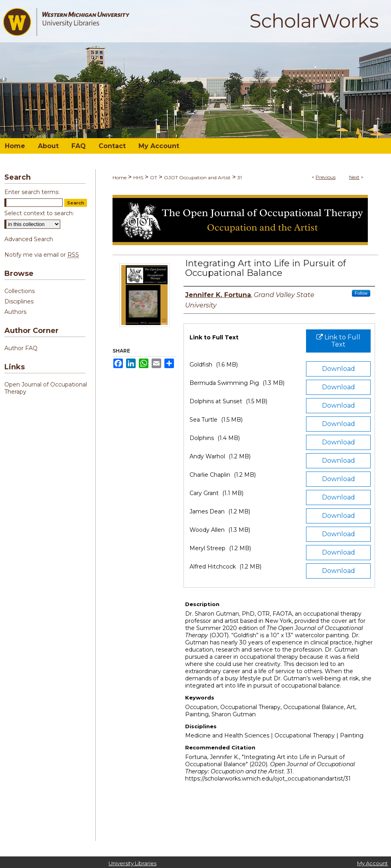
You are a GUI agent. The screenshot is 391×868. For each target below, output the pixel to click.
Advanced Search (29, 239)
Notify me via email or (42, 255)
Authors (15, 312)
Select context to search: (39, 213)
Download (339, 369)
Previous (326, 177)
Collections (20, 291)
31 (240, 177)
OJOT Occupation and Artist (197, 177)
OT (154, 177)
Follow (361, 293)
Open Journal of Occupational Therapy (46, 388)
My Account (372, 863)
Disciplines (19, 301)
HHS (138, 177)
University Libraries (132, 863)
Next (354, 177)
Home (119, 177)
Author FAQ (21, 348)
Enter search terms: (32, 192)
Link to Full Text (338, 341)
